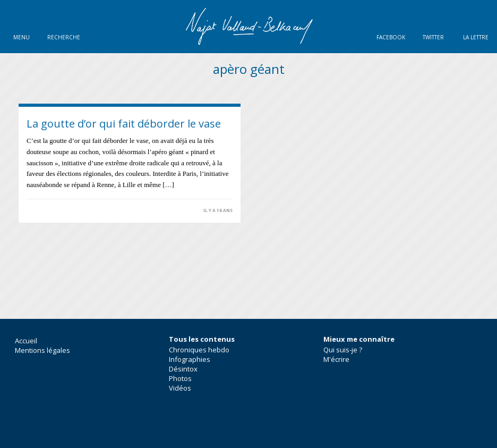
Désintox (183, 369)
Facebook (391, 37)
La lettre (476, 37)
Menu (22, 37)
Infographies (190, 359)
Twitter (433, 37)
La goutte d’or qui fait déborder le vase (124, 124)
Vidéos (180, 388)
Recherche (64, 37)
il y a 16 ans (218, 210)
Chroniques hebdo (199, 350)
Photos (180, 378)
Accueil (26, 341)
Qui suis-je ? (343, 350)
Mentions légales (42, 350)
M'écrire (336, 359)
